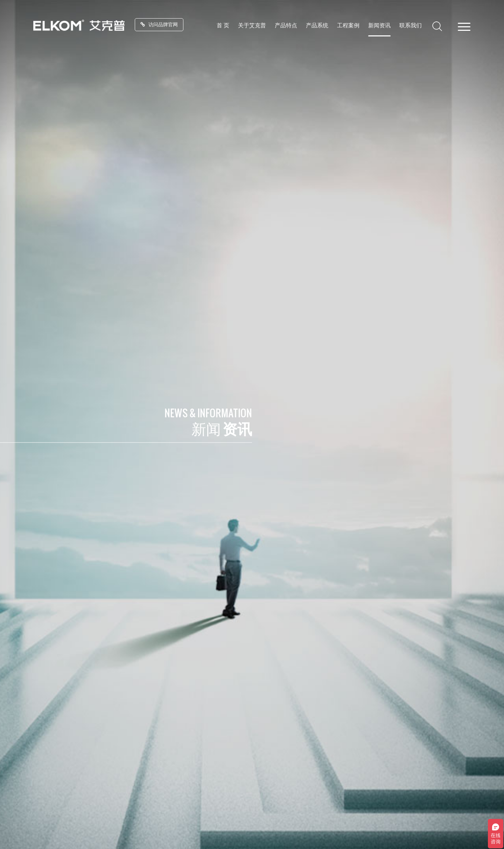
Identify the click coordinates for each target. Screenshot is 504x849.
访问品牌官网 (159, 25)
